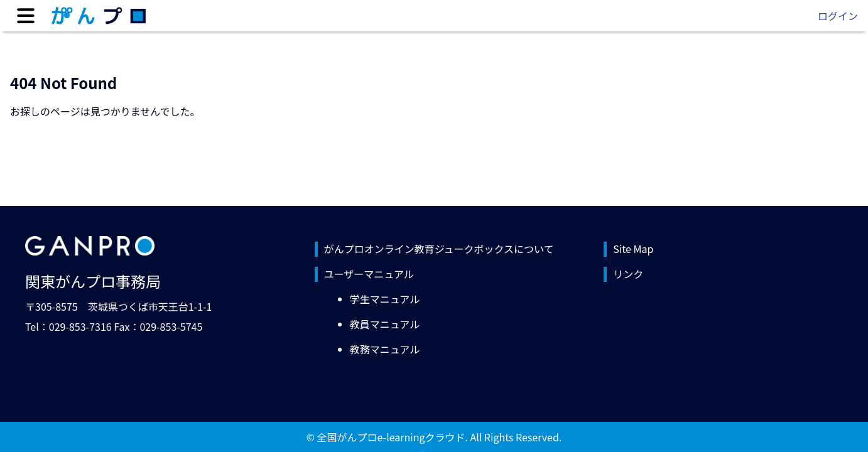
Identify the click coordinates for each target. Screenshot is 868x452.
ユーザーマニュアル (369, 274)
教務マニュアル (385, 349)
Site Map (633, 249)
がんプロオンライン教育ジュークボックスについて (439, 249)
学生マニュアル (385, 299)
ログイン (838, 16)
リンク (628, 274)
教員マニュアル (385, 324)
